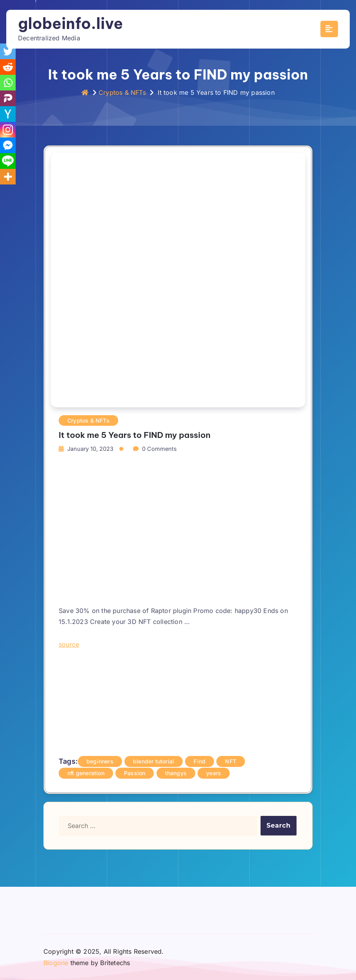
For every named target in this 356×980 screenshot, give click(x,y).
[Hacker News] (8, 114)
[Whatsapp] (8, 83)
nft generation (86, 773)
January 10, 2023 (90, 449)
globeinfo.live (70, 24)
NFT (231, 761)
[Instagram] (8, 130)
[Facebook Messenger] (8, 145)
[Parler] (8, 98)
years (214, 773)
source (69, 644)
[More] (8, 177)
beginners (100, 761)
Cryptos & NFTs (122, 92)
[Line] (8, 161)
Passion (135, 773)
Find (200, 761)
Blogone (56, 963)
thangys (176, 773)
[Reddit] (8, 67)
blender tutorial (154, 761)
